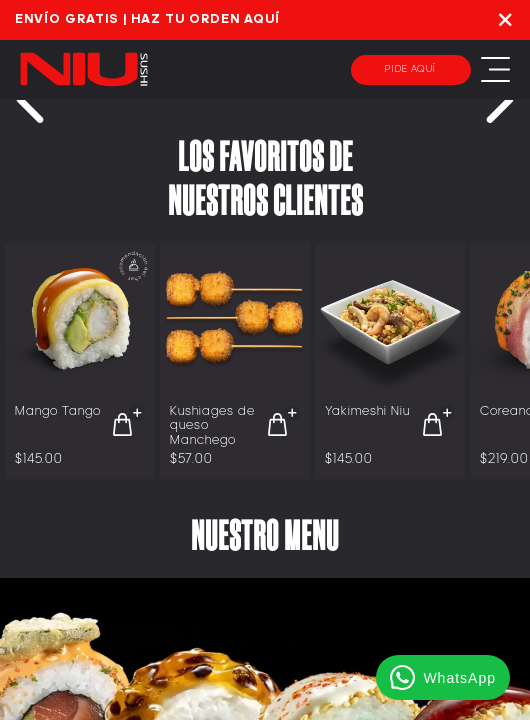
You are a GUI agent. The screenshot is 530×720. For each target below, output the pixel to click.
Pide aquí (410, 69)
